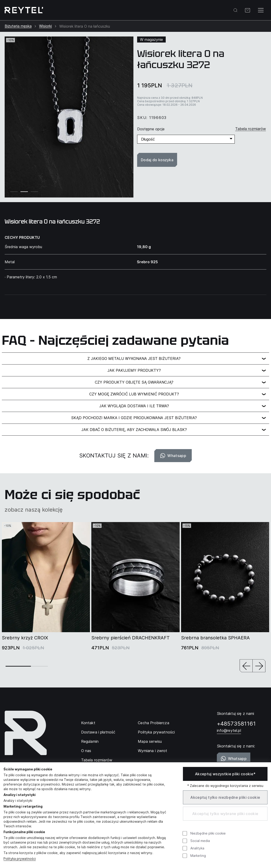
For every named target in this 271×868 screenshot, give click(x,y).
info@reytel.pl (229, 730)
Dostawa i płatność (98, 732)
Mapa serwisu (150, 741)
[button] (246, 666)
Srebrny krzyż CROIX (25, 638)
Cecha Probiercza (154, 723)
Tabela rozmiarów (97, 760)
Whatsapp (173, 456)
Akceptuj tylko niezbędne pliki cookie (225, 797)
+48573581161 (236, 724)
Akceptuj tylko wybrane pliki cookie (225, 814)
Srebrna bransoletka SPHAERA (215, 638)
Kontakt (88, 723)
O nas (86, 751)
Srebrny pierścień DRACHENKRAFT (131, 638)
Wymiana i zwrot (152, 751)
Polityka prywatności (156, 732)
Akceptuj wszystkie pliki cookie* (225, 774)
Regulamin (90, 741)
